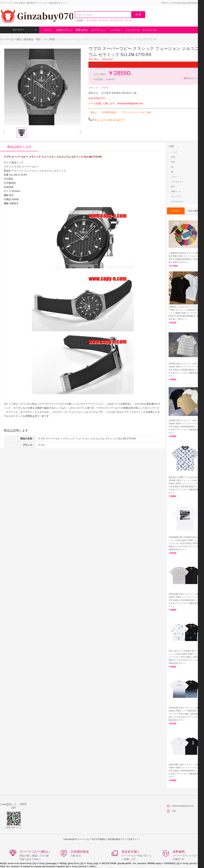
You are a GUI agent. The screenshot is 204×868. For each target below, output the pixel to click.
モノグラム (92, 20)
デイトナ (129, 20)
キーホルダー (177, 201)
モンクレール (150, 30)
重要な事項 (82, 30)
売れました (190, 78)
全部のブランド (65, 30)
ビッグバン (104, 20)
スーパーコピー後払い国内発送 (17, 39)
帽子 (173, 187)
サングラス (176, 197)
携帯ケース (176, 192)
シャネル (116, 30)
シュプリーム (133, 30)
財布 (173, 157)
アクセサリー (177, 182)
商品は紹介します (19, 147)
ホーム (48, 30)
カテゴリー (25, 30)
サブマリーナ (117, 20)
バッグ (174, 152)
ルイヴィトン (99, 30)
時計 (38, 39)
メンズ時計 (49, 39)
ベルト (174, 177)
